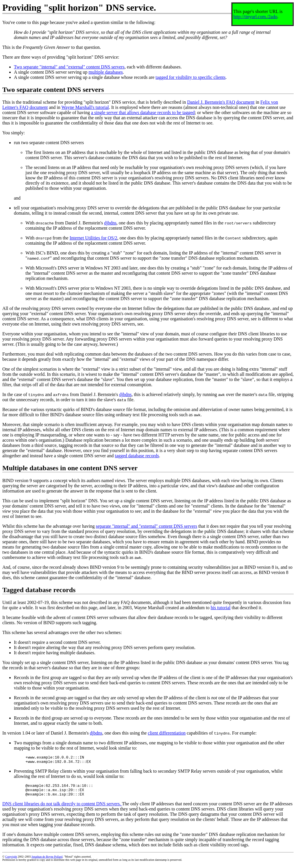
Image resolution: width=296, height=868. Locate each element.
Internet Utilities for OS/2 (94, 238)
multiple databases (106, 72)
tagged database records (137, 456)
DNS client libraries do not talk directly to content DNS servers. (62, 808)
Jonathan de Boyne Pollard (47, 861)
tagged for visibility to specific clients (190, 77)
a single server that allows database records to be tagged (143, 113)
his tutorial (221, 608)
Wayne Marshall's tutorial (85, 107)
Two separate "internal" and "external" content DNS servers (69, 67)
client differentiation (167, 733)
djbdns (110, 223)
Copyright (11, 861)
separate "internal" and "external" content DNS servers (146, 526)
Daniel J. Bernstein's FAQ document (221, 102)
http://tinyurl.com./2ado (255, 17)
